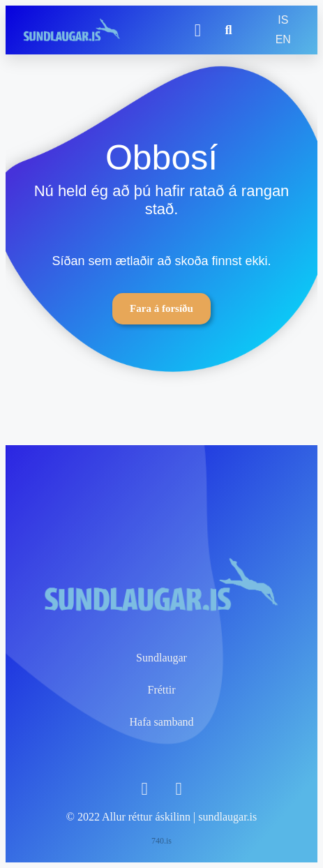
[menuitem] (283, 20)
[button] (197, 30)
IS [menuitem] (283, 20)
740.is (161, 841)
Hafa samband (162, 722)
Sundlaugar (161, 658)
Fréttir (162, 690)
